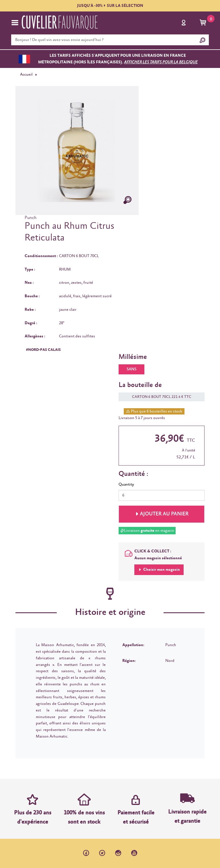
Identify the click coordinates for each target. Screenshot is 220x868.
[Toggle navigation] (15, 23)
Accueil (26, 75)
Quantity (126, 484)
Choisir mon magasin (161, 570)
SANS (131, 369)
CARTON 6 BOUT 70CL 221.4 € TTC (159, 397)
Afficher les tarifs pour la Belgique (161, 62)
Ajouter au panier (164, 514)
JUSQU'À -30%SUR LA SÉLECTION (110, 6)
